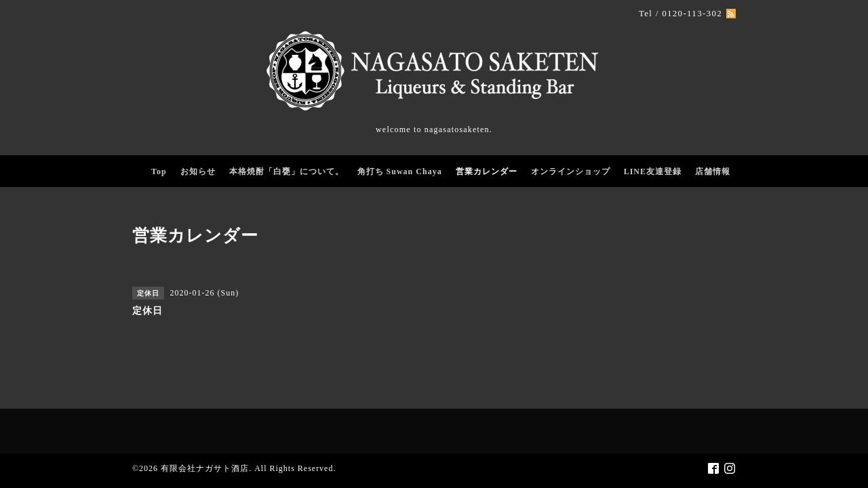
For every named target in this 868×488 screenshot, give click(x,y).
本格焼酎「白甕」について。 (287, 171)
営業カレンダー (487, 171)
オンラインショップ (571, 171)
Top (159, 171)
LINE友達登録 (653, 171)
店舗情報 (713, 171)
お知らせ (198, 171)
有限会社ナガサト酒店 (205, 468)
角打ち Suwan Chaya (400, 171)
